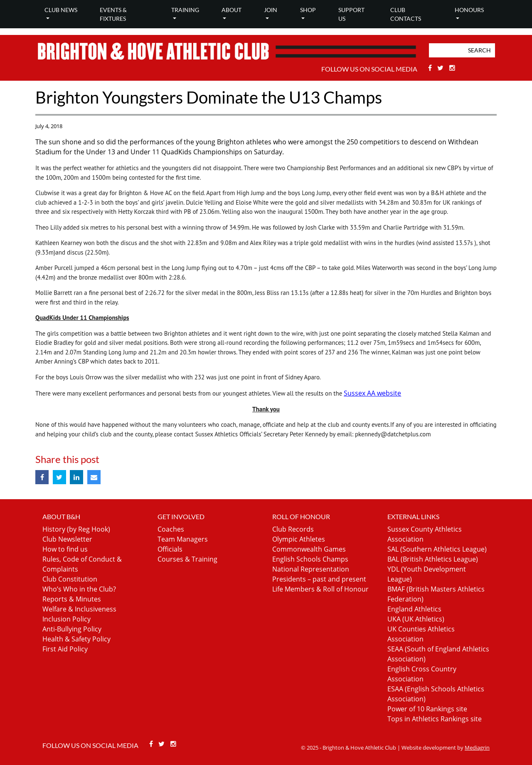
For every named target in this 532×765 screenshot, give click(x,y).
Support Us (351, 14)
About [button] (232, 10)
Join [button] (271, 10)
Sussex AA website (372, 393)
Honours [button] (469, 10)
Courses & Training (187, 559)
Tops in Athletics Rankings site (435, 719)
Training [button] (185, 10)
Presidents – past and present (319, 579)
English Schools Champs (310, 559)
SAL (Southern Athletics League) (437, 549)
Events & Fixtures (113, 14)
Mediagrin (477, 748)
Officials (170, 549)
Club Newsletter (67, 539)
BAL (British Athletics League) (433, 559)
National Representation (311, 569)
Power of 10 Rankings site (427, 709)
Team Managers (183, 539)
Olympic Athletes (299, 539)
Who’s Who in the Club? (79, 589)
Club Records (293, 529)
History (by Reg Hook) (76, 529)
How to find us (65, 549)
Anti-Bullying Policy (72, 629)
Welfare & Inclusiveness (79, 609)
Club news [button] (61, 10)
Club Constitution (70, 579)
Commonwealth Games (309, 549)
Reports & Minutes (72, 599)
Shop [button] (308, 10)
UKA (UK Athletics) (416, 619)
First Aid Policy (65, 649)
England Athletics (414, 609)
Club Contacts (406, 14)
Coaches (171, 529)
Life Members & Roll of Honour (320, 589)
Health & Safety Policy (76, 639)
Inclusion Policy (66, 619)
